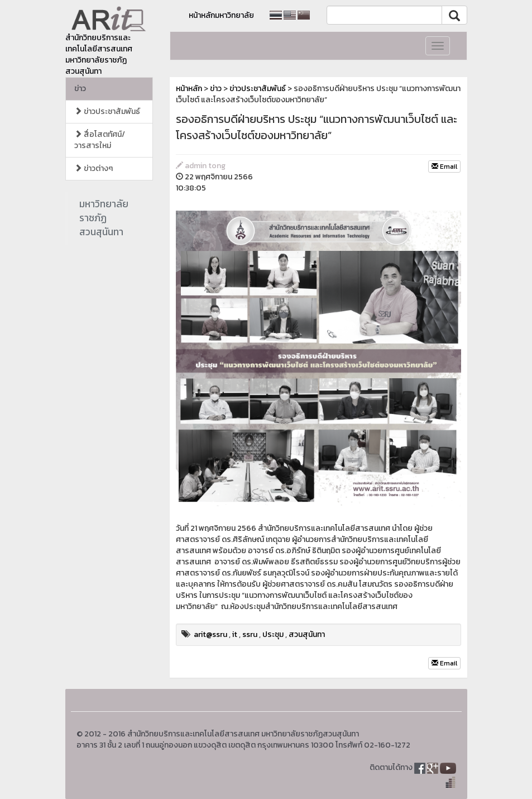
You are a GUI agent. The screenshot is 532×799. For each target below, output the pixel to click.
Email (444, 167)
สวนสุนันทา (307, 634)
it (235, 634)
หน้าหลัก (189, 89)
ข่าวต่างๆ (94, 168)
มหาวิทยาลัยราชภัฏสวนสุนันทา (104, 218)
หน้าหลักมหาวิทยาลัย (221, 15)
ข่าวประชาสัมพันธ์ (107, 111)
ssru (250, 634)
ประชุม (273, 634)
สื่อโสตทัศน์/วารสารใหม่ (100, 140)
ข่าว (80, 89)
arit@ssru (210, 634)
